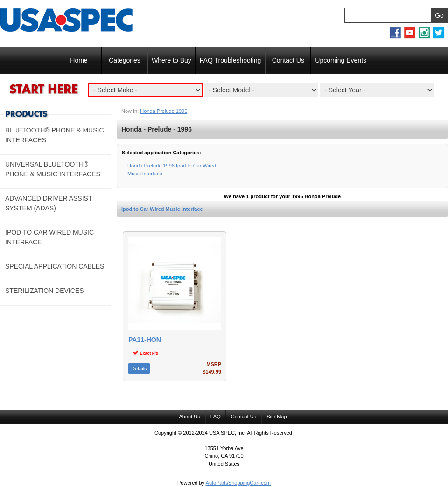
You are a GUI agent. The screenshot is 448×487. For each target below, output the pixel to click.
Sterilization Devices (45, 291)
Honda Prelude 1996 (164, 111)
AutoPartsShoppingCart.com (238, 483)
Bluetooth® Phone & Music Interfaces (55, 135)
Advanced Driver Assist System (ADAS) (49, 203)
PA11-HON (145, 340)
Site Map (276, 417)
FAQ (216, 417)
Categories (125, 60)
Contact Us (288, 60)
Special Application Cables (55, 266)
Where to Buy (171, 60)
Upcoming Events (341, 60)
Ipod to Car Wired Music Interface (162, 209)
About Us (189, 417)
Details (139, 369)
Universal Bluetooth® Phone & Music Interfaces (53, 169)
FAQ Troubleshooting (231, 60)
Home (79, 60)
